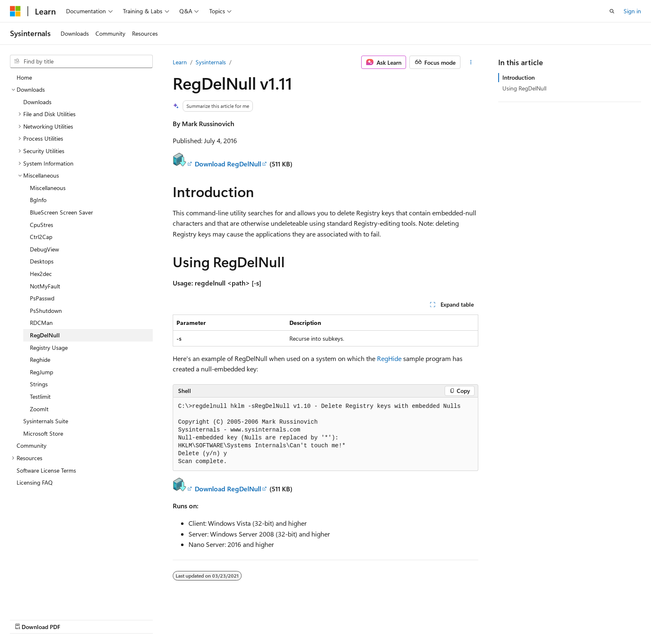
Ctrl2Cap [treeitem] (41, 237)
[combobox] (81, 61)
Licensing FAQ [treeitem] (35, 482)
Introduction (519, 77)
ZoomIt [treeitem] (39, 409)
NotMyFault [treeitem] (45, 286)
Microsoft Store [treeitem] (43, 433)
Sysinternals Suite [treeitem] (46, 421)
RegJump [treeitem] (42, 372)
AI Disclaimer (328, 618)
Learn (180, 62)
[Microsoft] (15, 11)
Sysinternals (211, 62)
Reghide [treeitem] (40, 360)
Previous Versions (376, 618)
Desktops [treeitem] (42, 261)
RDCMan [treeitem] (41, 323)
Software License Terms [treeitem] (46, 470)
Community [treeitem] (32, 445)
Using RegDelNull (524, 88)
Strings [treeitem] (39, 384)
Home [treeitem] (24, 77)
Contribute (449, 618)
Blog (414, 618)
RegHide (389, 358)
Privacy (482, 618)
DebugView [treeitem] (44, 249)
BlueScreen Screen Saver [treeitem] (61, 212)
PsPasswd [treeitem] (42, 298)
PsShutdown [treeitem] (46, 311)
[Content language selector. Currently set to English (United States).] (48, 618)
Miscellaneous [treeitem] (48, 188)
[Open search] (612, 11)
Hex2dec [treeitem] (41, 274)
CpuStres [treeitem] (42, 225)
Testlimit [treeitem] (40, 396)
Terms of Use (524, 618)
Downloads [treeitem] (37, 102)
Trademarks (565, 618)
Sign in (632, 11)
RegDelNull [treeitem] (45, 335)
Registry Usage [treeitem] (49, 348)
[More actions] (471, 62)
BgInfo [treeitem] (38, 200)
